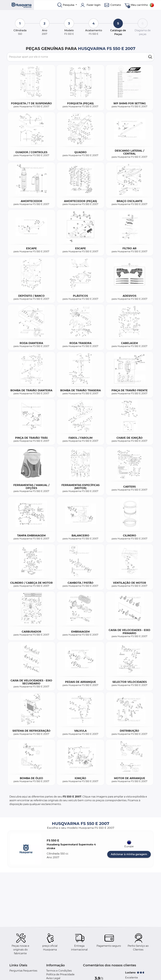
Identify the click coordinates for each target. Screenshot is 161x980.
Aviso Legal (53, 978)
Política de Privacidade (60, 974)
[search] (150, 57)
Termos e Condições (59, 971)
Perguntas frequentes (23, 971)
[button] (26, 849)
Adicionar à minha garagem (129, 854)
